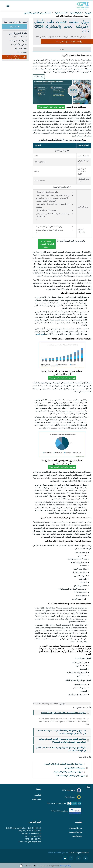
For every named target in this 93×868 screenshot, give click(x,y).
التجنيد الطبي (40, 334)
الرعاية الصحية (76, 13)
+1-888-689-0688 (35, 833)
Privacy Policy (66, 866)
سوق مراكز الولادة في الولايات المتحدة (71, 776)
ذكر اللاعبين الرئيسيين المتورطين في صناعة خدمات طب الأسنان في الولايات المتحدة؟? (63, 749)
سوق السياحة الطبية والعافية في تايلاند (68, 772)
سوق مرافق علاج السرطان (75, 768)
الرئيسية (88, 13)
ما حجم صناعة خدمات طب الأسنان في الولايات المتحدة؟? (66, 713)
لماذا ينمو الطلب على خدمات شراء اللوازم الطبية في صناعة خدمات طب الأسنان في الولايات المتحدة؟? (65, 740)
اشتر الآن (14, 27)
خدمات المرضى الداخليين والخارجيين (38, 13)
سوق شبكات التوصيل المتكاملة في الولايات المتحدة (64, 764)
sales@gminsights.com (32, 842)
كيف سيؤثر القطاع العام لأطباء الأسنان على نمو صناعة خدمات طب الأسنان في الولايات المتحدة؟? (64, 732)
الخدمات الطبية (61, 13)
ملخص (62, 49)
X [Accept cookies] (21, 866)
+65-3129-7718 (36, 839)
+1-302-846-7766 (35, 836)
